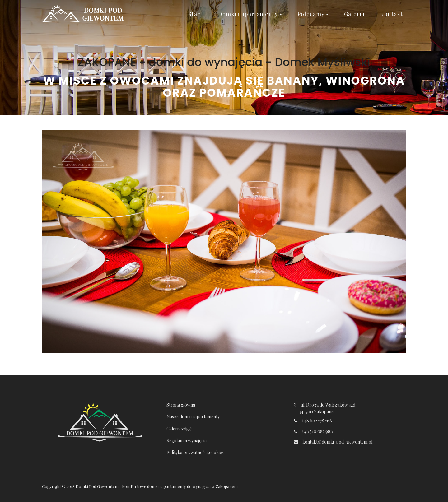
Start (195, 14)
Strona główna (181, 405)
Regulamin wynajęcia (187, 441)
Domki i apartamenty (250, 14)
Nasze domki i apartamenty (193, 417)
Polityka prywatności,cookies (195, 452)
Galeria (354, 14)
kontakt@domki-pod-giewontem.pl (337, 442)
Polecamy (313, 14)
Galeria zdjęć (179, 429)
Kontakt (392, 14)
